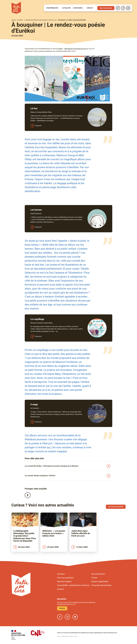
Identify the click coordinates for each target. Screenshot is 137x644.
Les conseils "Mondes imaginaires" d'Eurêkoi (40, 476)
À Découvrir (77, 8)
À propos (61, 574)
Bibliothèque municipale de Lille (75, 49)
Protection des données (101, 585)
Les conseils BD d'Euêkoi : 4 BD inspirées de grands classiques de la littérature (52, 466)
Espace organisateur (106, 8)
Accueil (14, 20)
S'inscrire (62, 608)
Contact (90, 8)
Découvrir (38, 126)
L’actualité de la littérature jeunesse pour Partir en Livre (41, 20)
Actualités (66, 8)
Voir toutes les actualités (116, 507)
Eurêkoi (60, 49)
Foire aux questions (65, 578)
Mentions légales (64, 581)
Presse (94, 578)
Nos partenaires (98, 574)
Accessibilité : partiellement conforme (73, 585)
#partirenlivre (52, 8)
